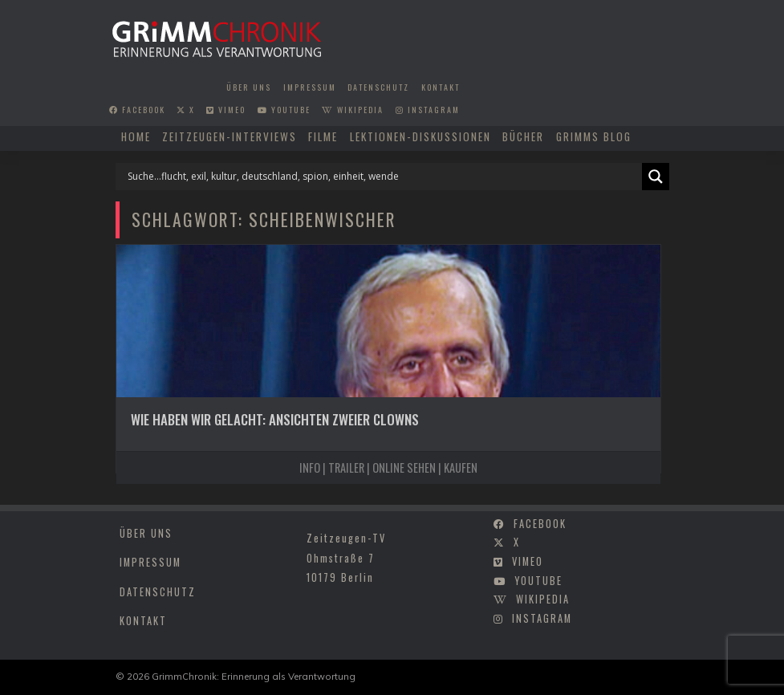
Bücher (523, 136)
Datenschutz (378, 87)
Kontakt (441, 87)
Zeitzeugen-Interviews (230, 136)
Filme (323, 136)
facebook (137, 110)
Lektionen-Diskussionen (420, 136)
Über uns (249, 87)
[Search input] (383, 177)
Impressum (310, 87)
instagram (428, 110)
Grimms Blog (594, 136)
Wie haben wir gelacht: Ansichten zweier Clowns (275, 419)
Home (136, 136)
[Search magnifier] (656, 177)
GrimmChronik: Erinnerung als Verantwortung (254, 676)
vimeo (226, 110)
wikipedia (353, 110)
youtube (284, 110)
